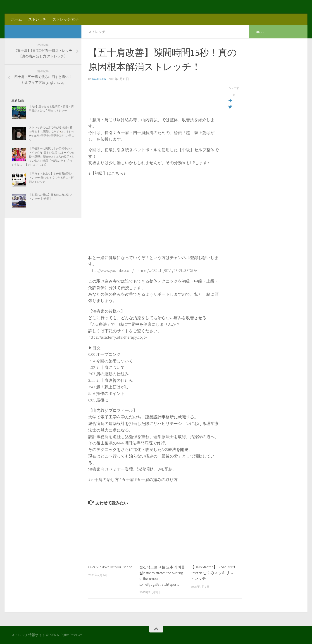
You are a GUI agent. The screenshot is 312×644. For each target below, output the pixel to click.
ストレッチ (37, 19)
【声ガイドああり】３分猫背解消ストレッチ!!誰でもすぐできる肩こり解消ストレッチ (51, 178)
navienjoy (100, 79)
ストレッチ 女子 (66, 19)
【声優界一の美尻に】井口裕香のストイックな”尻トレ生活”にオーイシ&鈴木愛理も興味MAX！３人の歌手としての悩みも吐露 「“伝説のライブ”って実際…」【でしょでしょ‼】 (43, 157)
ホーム (17, 19)
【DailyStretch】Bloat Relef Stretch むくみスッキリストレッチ (213, 572)
